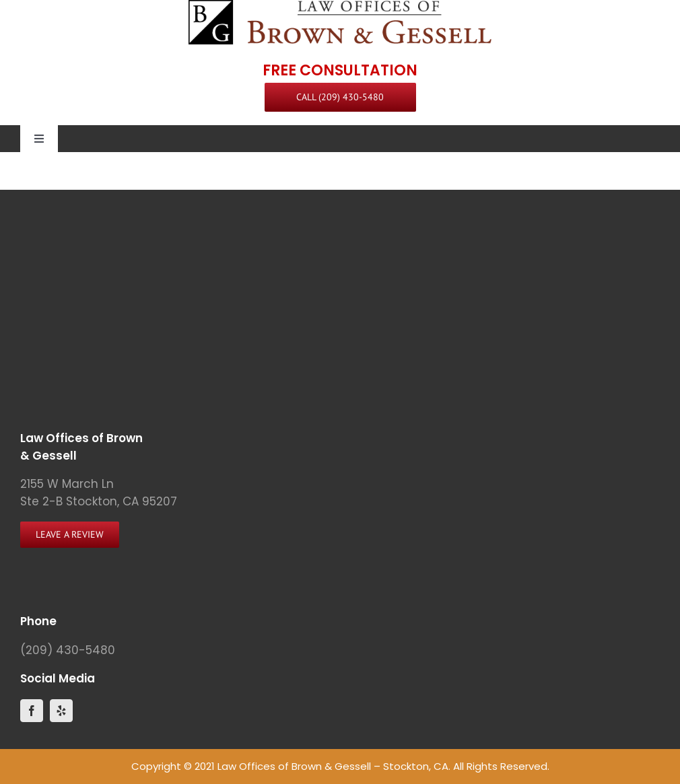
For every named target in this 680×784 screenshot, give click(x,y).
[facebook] (32, 711)
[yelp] (61, 711)
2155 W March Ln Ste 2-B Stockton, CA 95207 (99, 493)
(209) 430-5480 (68, 650)
